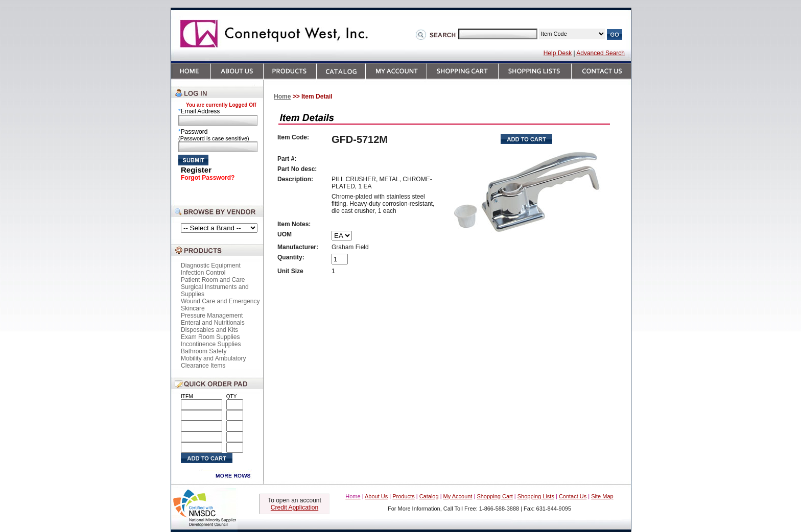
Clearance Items (203, 366)
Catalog (429, 496)
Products (403, 496)
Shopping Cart (494, 496)
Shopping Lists (536, 496)
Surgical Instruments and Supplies (215, 291)
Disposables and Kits (209, 330)
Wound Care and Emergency (220, 301)
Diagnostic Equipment (211, 265)
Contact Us (573, 496)
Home (282, 96)
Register (196, 170)
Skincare (193, 308)
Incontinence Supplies (211, 344)
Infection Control (203, 273)
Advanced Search (600, 53)
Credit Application (295, 507)
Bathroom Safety (204, 351)
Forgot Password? (208, 178)
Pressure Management (212, 316)
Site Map (602, 496)
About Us (376, 496)
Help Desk (558, 53)
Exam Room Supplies (210, 337)
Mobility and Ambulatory (213, 358)
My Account (458, 496)
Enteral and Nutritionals (213, 323)
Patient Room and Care (213, 280)
